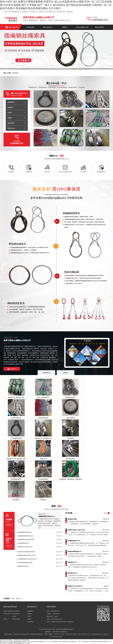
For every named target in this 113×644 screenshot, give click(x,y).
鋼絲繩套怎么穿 (72, 562)
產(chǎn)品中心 (48, 27)
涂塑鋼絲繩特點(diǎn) (23, 543)
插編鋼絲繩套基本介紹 (74, 541)
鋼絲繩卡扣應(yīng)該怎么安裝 (76, 530)
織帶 (13, 599)
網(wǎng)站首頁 (13, 27)
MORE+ (9, 525)
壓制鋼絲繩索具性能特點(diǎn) (26, 539)
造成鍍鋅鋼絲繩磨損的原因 (25, 563)
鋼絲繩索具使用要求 (23, 566)
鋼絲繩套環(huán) (73, 573)
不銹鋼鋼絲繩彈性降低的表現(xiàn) (27, 559)
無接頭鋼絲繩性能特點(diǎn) (25, 536)
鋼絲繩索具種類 (72, 519)
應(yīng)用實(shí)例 (82, 27)
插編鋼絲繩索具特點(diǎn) (47, 516)
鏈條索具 (10, 107)
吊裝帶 (10, 113)
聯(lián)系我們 (100, 27)
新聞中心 (65, 27)
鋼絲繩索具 (15, 73)
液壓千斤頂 (19, 599)
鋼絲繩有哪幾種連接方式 (75, 551)
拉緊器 (10, 118)
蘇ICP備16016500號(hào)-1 (60, 632)
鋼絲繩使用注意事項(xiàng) (25, 547)
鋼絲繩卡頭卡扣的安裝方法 (75, 586)
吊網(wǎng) (11, 128)
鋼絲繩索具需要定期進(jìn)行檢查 (27, 555)
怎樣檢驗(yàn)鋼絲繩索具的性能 (26, 552)
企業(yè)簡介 (31, 27)
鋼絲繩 (66, 373)
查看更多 (13, 369)
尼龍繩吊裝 (11, 123)
